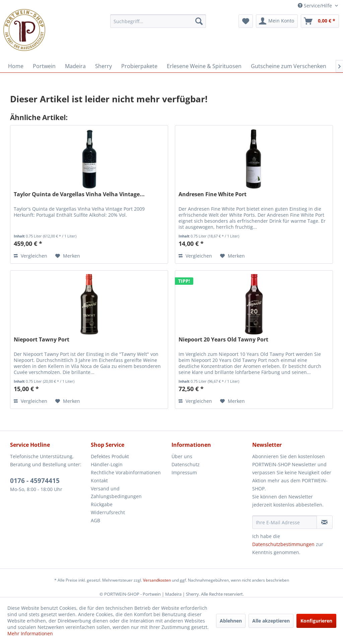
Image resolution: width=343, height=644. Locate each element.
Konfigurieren (316, 621)
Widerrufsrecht (108, 512)
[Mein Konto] (277, 21)
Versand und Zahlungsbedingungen (116, 493)
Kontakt (99, 480)
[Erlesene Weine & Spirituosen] (204, 66)
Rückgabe (102, 504)
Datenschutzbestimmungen (283, 544)
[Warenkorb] (320, 21)
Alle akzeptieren (271, 621)
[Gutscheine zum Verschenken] (289, 66)
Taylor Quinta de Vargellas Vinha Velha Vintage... (79, 194)
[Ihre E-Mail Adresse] (285, 522)
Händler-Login (107, 464)
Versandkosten (157, 580)
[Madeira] (75, 66)
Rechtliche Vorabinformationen (126, 472)
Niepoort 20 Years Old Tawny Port (223, 340)
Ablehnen (231, 621)
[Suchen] (199, 21)
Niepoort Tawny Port (42, 340)
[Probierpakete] (139, 66)
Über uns (182, 456)
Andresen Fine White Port (213, 194)
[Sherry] (104, 66)
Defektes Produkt (110, 456)
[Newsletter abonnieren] (325, 522)
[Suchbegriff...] (158, 21)
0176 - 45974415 (35, 481)
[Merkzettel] (246, 21)
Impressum (184, 472)
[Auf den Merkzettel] (68, 256)
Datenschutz (186, 464)
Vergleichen (30, 256)
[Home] (16, 66)
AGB (95, 520)
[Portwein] (44, 66)
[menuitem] (158, 21)
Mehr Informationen (30, 633)
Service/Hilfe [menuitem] (316, 6)
